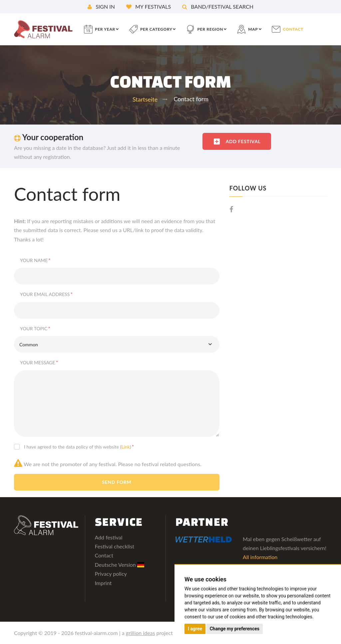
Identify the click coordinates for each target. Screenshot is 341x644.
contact (293, 29)
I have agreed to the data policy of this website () (79, 446)
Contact (104, 555)
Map (253, 29)
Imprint (103, 583)
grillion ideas (141, 633)
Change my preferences (235, 629)
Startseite (145, 99)
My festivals (149, 6)
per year (105, 29)
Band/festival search (218, 6)
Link (125, 447)
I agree (195, 629)
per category (156, 29)
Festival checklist (115, 546)
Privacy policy (111, 574)
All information (260, 557)
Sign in (101, 6)
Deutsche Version (120, 565)
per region (210, 29)
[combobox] (117, 344)
